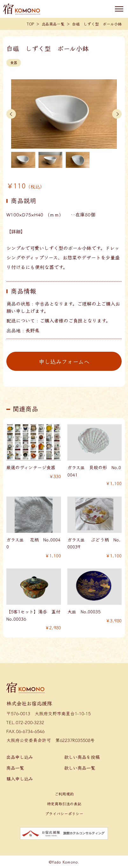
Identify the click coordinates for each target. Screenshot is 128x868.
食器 (14, 62)
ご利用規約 (64, 794)
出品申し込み (20, 757)
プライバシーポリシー (64, 813)
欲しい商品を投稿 (82, 757)
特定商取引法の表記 (64, 804)
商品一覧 (15, 768)
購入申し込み (20, 779)
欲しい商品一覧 (80, 768)
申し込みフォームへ (64, 361)
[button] (11, 114)
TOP (30, 24)
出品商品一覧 (53, 24)
